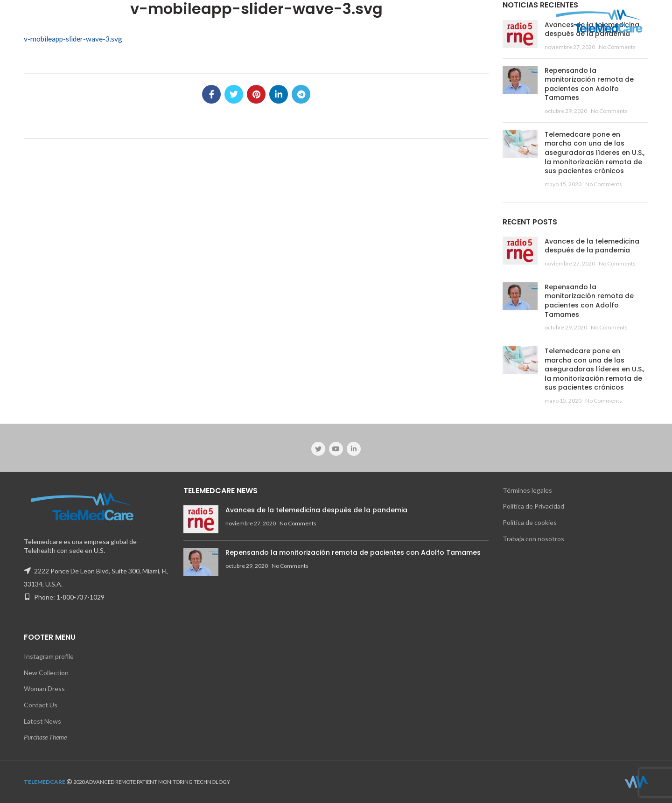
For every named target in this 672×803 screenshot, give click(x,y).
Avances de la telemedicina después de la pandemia (592, 246)
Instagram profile (49, 656)
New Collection (46, 673)
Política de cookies (530, 522)
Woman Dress (44, 688)
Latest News (42, 721)
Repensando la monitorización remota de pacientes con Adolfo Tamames (589, 84)
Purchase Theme (45, 737)
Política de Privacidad (533, 506)
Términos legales (527, 490)
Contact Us (41, 705)
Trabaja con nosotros (533, 539)
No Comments (617, 47)
